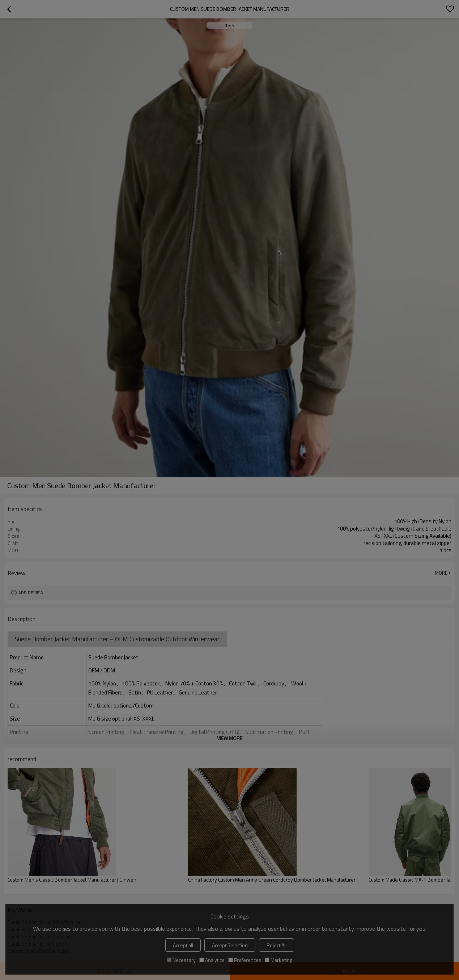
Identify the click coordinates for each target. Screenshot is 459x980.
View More (230, 738)
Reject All (277, 945)
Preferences (245, 960)
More (441, 573)
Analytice (212, 960)
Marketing (279, 960)
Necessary (181, 960)
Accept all (183, 945)
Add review (31, 593)
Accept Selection (230, 945)
